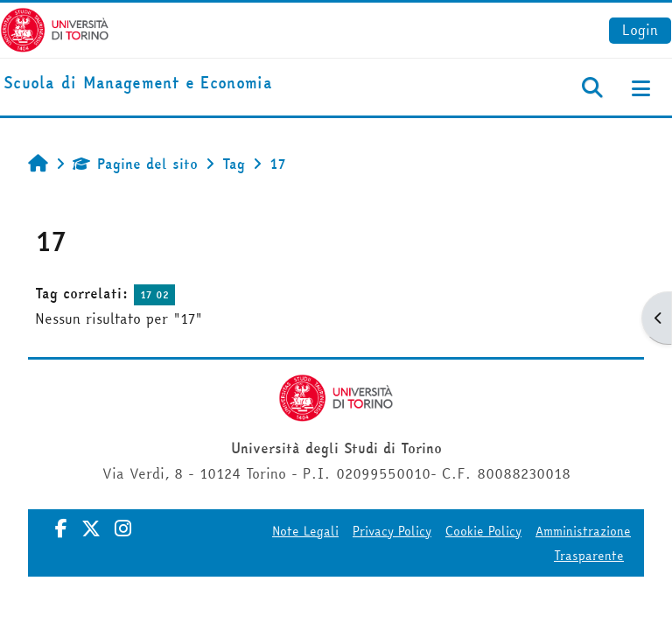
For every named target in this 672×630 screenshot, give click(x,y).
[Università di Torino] (55, 28)
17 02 (154, 294)
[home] (138, 84)
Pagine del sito (135, 164)
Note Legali (305, 531)
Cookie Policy (483, 531)
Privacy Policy (392, 531)
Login (640, 30)
